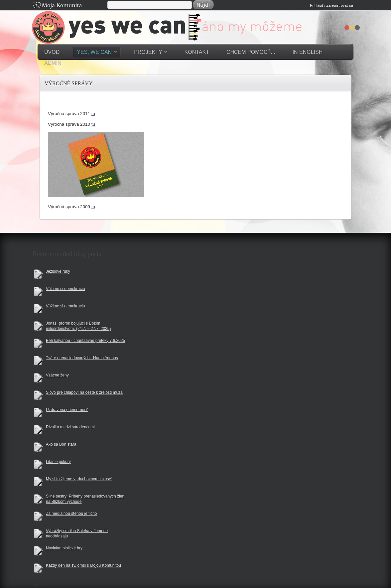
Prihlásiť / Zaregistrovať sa (331, 5)
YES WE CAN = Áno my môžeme (200, 33)
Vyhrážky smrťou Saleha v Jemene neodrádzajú (77, 534)
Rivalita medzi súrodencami (70, 427)
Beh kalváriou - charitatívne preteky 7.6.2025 (85, 341)
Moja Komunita (69, 6)
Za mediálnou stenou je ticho (71, 514)
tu (93, 114)
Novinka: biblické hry (64, 548)
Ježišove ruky (58, 271)
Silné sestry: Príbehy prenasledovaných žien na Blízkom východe (85, 499)
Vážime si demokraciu (65, 289)
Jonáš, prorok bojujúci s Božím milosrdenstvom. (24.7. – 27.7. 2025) (78, 326)
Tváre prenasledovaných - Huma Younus (82, 358)
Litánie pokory (58, 462)
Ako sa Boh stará (61, 444)
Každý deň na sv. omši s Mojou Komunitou (83, 565)
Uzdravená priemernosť (67, 410)
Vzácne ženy (57, 375)
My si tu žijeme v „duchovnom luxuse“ (79, 479)
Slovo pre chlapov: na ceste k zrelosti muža (84, 392)
